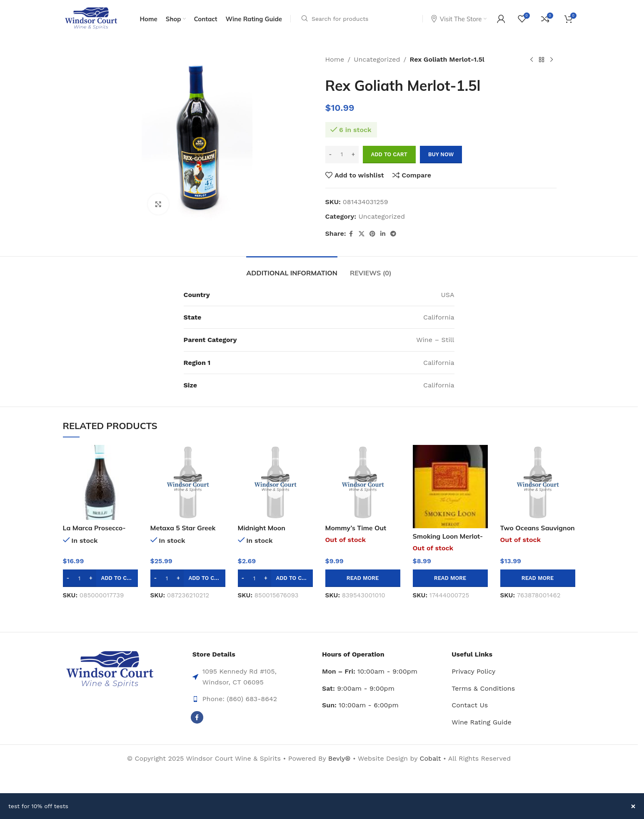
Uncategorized (377, 59)
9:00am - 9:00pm (358, 688)
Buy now (441, 154)
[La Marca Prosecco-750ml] (100, 482)
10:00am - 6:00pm (360, 705)
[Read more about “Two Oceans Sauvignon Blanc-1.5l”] (538, 578)
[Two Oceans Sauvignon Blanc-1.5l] (538, 482)
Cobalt (432, 758)
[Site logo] (91, 18)
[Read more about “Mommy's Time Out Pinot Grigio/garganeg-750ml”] (363, 578)
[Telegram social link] (393, 234)
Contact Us (470, 705)
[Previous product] (532, 60)
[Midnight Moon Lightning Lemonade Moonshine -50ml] (275, 482)
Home (335, 59)
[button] (100, 578)
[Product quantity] (342, 155)
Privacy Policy (473, 671)
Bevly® (339, 758)
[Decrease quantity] (331, 155)
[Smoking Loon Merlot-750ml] (450, 487)
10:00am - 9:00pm (370, 671)
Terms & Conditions (483, 688)
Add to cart (389, 154)
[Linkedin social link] (383, 234)
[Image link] (110, 669)
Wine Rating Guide (481, 722)
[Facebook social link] (351, 234)
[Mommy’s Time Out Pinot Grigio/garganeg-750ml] (363, 482)
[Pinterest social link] (372, 234)
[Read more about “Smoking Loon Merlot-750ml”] (450, 578)
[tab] (292, 269)
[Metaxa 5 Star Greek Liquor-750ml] (188, 482)
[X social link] (362, 234)
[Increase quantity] (353, 155)
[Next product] (552, 60)
